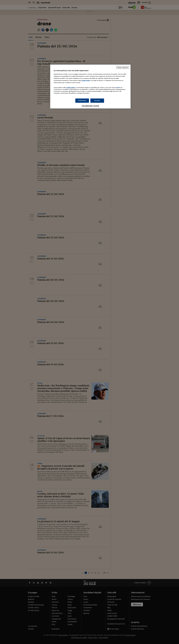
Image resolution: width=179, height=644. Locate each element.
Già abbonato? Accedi (90, 106)
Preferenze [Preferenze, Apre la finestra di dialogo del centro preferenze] (82, 100)
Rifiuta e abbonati (123, 67)
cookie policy (86, 80)
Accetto (97, 100)
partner (118, 87)
